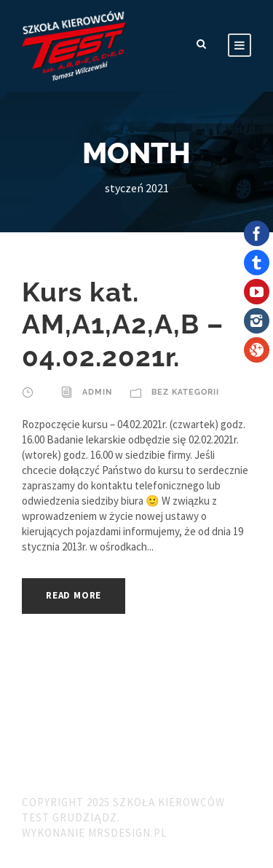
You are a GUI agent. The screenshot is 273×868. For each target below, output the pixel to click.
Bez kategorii (185, 392)
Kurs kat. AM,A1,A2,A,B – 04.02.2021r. (123, 324)
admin (97, 392)
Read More (74, 595)
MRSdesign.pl (128, 833)
